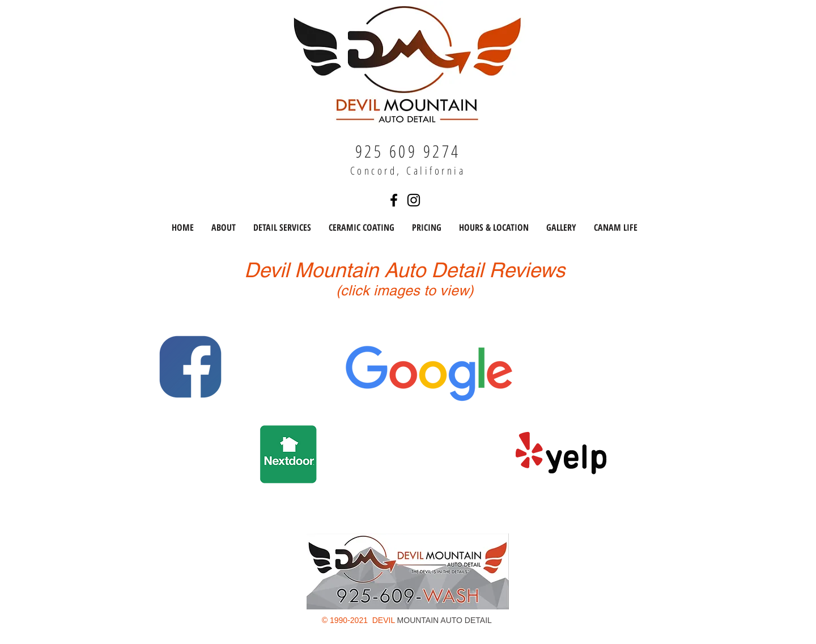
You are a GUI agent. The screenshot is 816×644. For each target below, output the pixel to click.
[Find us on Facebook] (394, 200)
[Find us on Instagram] (414, 200)
